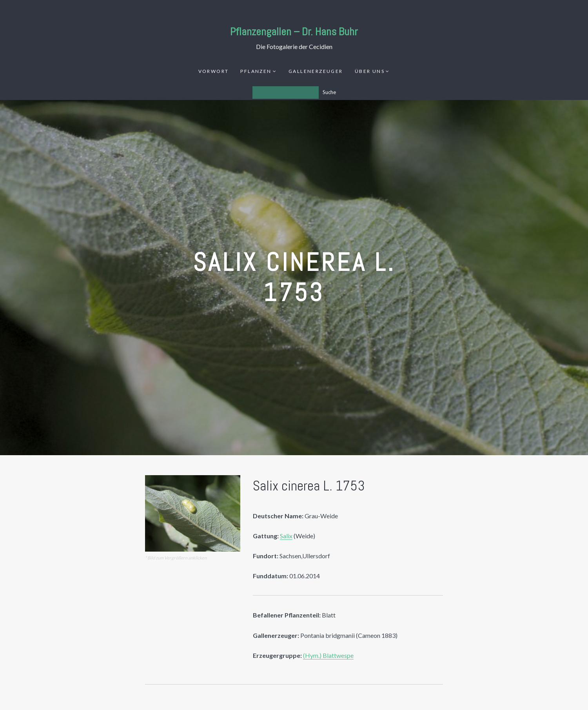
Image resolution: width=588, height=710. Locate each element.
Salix (286, 536)
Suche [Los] (329, 92)
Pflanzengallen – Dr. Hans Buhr (294, 32)
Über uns (370, 71)
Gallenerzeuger (316, 71)
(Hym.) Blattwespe (328, 655)
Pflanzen (256, 71)
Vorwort (214, 71)
